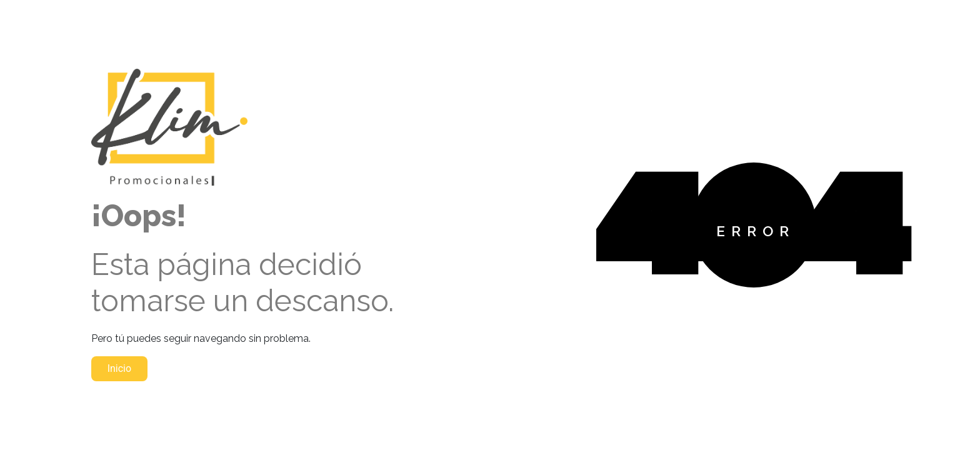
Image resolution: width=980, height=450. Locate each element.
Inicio (119, 368)
